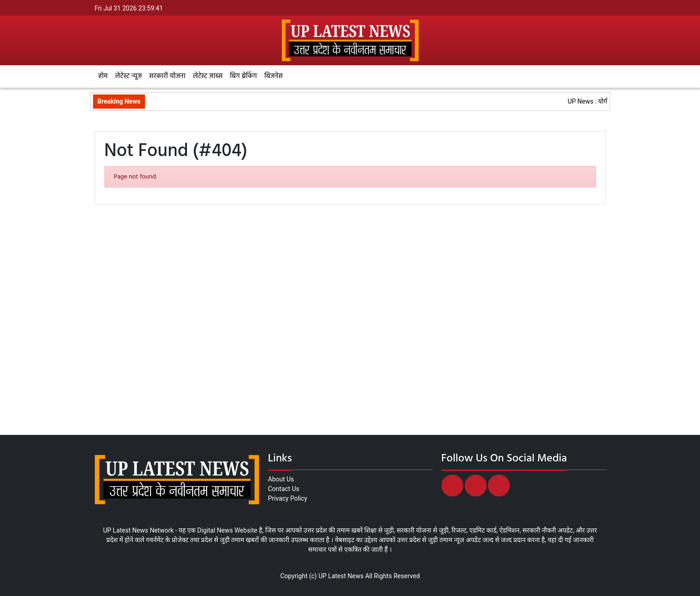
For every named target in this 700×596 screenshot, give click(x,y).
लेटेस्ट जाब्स (208, 76)
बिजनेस (273, 76)
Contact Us (284, 489)
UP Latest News (341, 576)
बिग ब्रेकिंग (244, 76)
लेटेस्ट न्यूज (128, 76)
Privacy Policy (288, 498)
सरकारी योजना (167, 76)
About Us (281, 479)
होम (103, 76)
